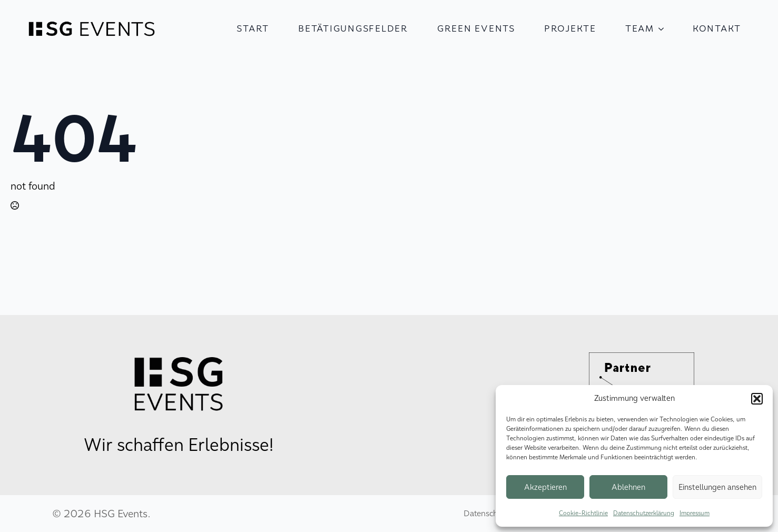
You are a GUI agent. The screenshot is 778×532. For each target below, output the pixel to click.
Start (253, 29)
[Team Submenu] (664, 29)
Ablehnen (628, 487)
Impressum (695, 513)
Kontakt (717, 29)
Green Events (476, 29)
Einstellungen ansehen (717, 487)
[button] (757, 399)
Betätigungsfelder (353, 29)
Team (640, 29)
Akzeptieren (545, 487)
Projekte (570, 29)
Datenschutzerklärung (644, 513)
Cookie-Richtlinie (583, 513)
